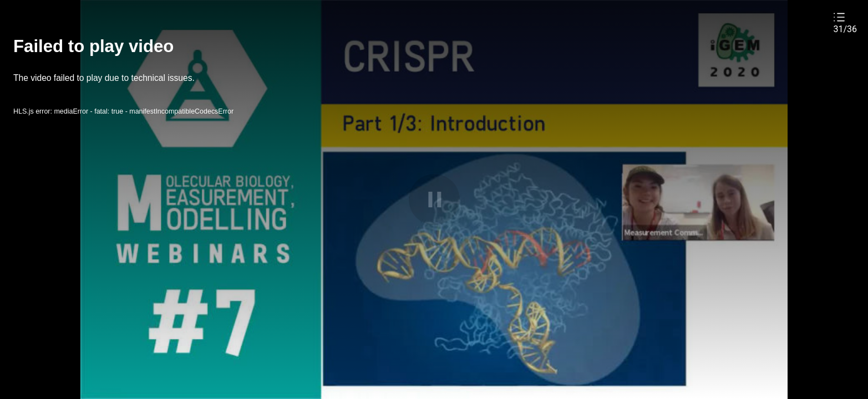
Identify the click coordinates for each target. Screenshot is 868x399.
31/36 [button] (845, 29)
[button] (845, 22)
